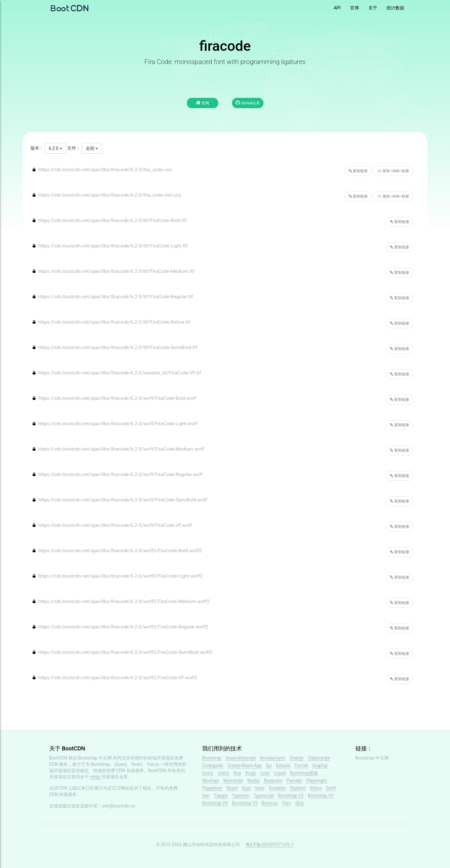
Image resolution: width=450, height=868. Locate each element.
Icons (208, 773)
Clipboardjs (319, 758)
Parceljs (294, 781)
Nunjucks (273, 781)
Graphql (320, 765)
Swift (331, 788)
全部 (92, 148)
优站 (300, 803)
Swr (206, 796)
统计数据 (395, 8)
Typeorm (241, 796)
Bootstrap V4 (215, 803)
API (337, 8)
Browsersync (273, 758)
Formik (301, 765)
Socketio (277, 788)
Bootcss (270, 803)
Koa (237, 773)
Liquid (280, 773)
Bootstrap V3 (321, 796)
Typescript (264, 796)
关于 (373, 8)
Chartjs (297, 758)
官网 (203, 103)
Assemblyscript (241, 758)
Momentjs (233, 781)
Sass (260, 788)
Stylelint (298, 788)
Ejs (269, 765)
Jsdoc (223, 773)
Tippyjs (221, 796)
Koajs (251, 773)
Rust (246, 788)
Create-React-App (244, 765)
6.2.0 (55, 148)
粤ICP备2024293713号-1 (270, 844)
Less (265, 773)
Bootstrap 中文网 (95, 758)
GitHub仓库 (248, 103)
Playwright (316, 781)
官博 (355, 8)
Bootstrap (212, 758)
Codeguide (213, 765)
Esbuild (283, 765)
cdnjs (95, 777)
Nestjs (253, 781)
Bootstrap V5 (245, 803)
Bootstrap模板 (304, 773)
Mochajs (211, 781)
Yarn (286, 803)
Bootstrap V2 (291, 796)
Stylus (316, 788)
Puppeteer (212, 788)
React (232, 788)
